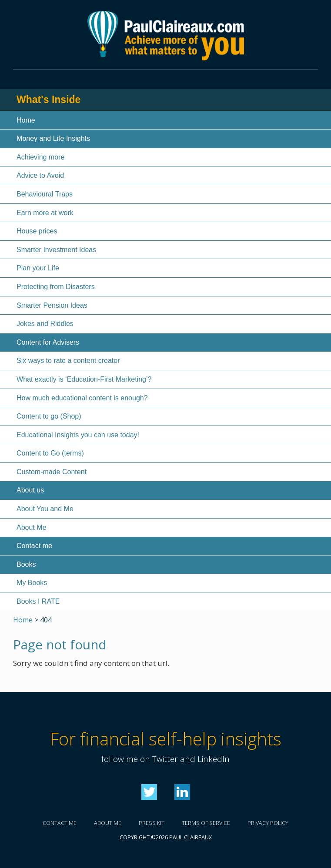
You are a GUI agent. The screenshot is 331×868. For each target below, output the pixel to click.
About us (30, 490)
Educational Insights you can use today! (78, 435)
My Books (32, 583)
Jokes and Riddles (45, 324)
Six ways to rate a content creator (68, 361)
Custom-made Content (52, 472)
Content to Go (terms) (50, 453)
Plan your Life (38, 268)
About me (108, 823)
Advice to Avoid (40, 175)
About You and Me (45, 509)
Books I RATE (38, 601)
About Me (31, 527)
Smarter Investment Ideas (56, 250)
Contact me (34, 546)
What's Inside (48, 100)
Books (26, 564)
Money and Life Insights (53, 138)
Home (26, 120)
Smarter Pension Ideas (52, 305)
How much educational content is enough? (82, 398)
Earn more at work (45, 213)
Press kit (152, 823)
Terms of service (206, 823)
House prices (37, 231)
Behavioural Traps (45, 194)
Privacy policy (268, 823)
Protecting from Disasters (56, 287)
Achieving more (40, 157)
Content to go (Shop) (49, 416)
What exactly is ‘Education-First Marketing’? (84, 379)
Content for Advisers (48, 342)
